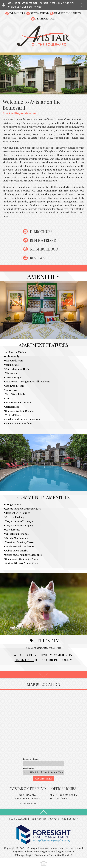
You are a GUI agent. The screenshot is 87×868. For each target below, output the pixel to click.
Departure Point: (31, 759)
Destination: (29, 768)
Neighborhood (45, 19)
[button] (84, 5)
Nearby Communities (68, 13)
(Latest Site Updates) (60, 855)
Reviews (37, 258)
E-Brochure (17, 13)
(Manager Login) (24, 855)
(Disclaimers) (41, 855)
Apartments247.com (43, 848)
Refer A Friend (40, 13)
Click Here (24, 660)
